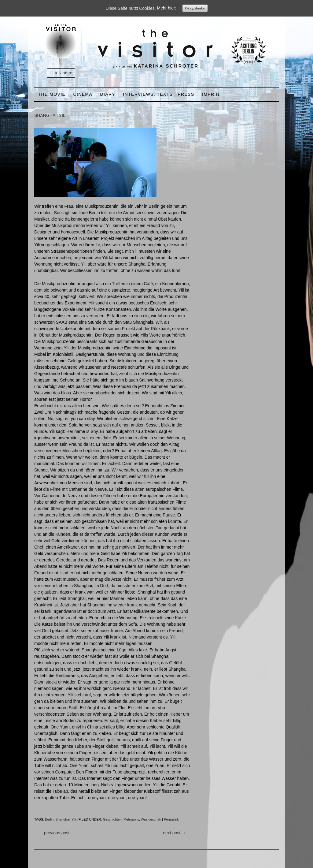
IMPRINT (212, 94)
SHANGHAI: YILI (50, 115)
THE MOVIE (52, 94)
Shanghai (63, 819)
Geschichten (112, 819)
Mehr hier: (167, 8)
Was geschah (151, 819)
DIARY (108, 94)
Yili (74, 819)
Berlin (49, 819)
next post (174, 833)
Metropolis (131, 819)
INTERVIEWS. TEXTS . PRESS (159, 94)
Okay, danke (195, 8)
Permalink (171, 819)
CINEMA (83, 94)
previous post (54, 833)
